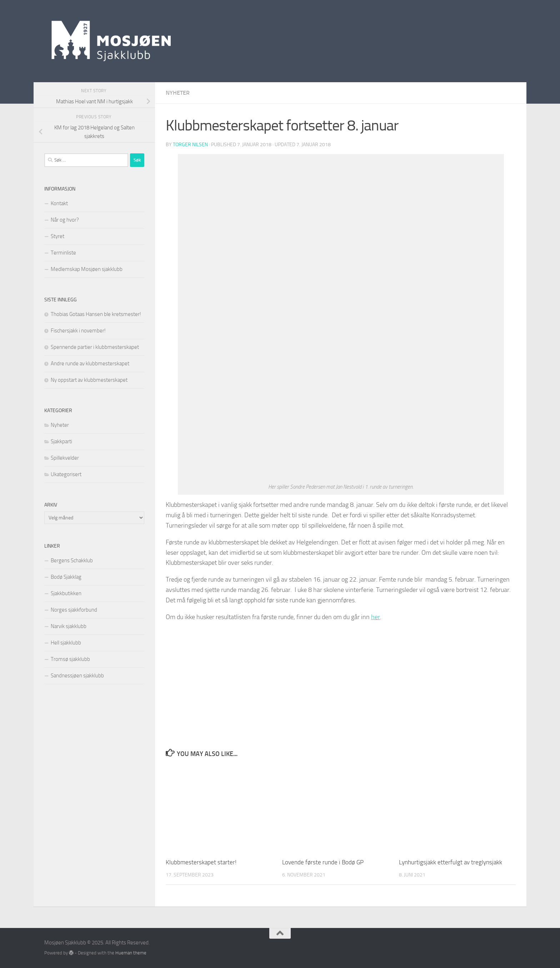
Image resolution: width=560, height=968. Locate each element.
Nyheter (178, 93)
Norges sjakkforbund (74, 610)
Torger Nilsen (190, 145)
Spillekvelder (65, 458)
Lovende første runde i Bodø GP (323, 862)
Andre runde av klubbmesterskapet (90, 364)
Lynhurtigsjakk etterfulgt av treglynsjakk (451, 862)
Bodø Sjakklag (66, 577)
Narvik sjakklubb (69, 626)
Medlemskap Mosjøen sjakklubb (87, 269)
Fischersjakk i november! (78, 331)
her (376, 617)
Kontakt (59, 203)
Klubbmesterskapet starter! (201, 862)
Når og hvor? (65, 220)
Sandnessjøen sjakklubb (77, 676)
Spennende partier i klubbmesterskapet (95, 347)
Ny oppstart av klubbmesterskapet (89, 380)
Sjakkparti (61, 441)
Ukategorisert (66, 474)
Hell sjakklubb (66, 643)
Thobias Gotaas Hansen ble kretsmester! (96, 314)
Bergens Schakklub (72, 560)
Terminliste (63, 253)
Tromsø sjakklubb (70, 659)
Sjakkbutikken (66, 593)
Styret (57, 236)
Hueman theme (131, 953)
